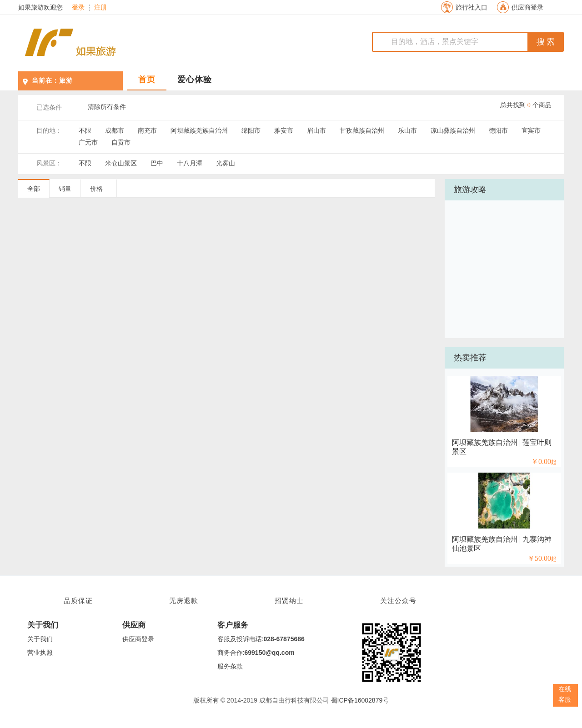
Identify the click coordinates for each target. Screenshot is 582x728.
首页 (147, 80)
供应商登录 (527, 7)
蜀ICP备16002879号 (360, 700)
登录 (78, 8)
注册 (100, 8)
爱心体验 (195, 80)
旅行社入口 (472, 7)
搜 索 (546, 42)
